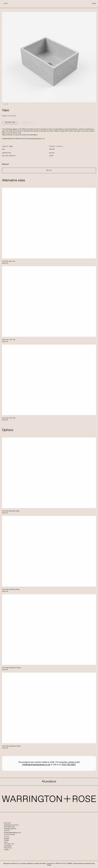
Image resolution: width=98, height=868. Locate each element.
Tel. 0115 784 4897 (9, 835)
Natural (49, 170)
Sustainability (8, 846)
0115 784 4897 (69, 765)
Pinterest (6, 840)
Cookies (6, 850)
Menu (94, 4)
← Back (5, 4)
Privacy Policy (8, 848)
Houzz (6, 842)
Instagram (7, 838)
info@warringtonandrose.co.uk (36, 139)
